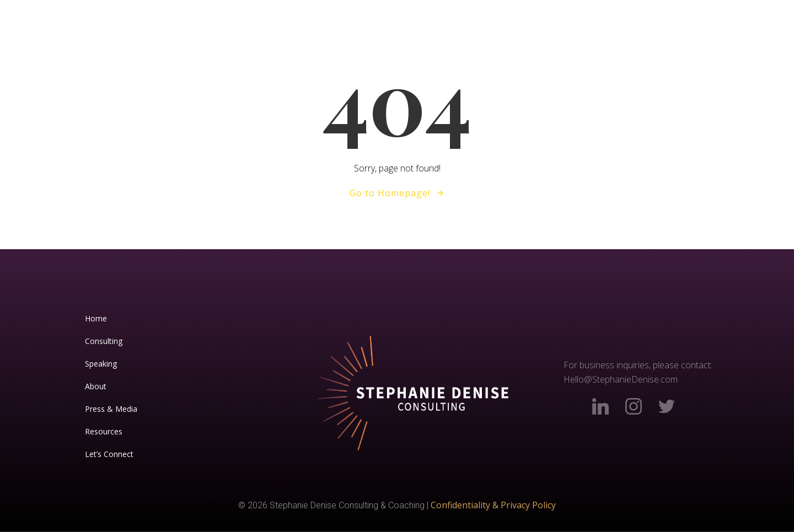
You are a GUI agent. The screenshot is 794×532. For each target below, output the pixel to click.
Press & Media (111, 409)
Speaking (101, 364)
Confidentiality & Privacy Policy (493, 505)
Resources (104, 431)
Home (96, 318)
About (96, 386)
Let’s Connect (109, 454)
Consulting (104, 341)
